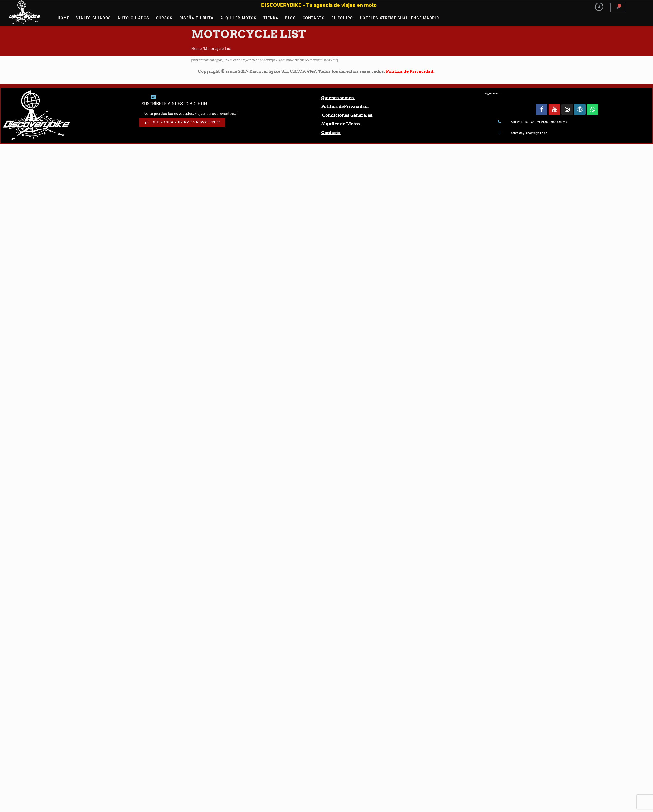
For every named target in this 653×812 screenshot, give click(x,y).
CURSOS (164, 18)
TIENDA (271, 18)
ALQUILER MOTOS (238, 18)
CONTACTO (314, 18)
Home (196, 49)
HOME (64, 18)
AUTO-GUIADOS (133, 18)
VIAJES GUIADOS (93, 18)
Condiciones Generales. (347, 115)
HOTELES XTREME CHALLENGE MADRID (400, 18)
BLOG (290, 18)
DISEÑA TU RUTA (196, 18)
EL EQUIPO (342, 18)
